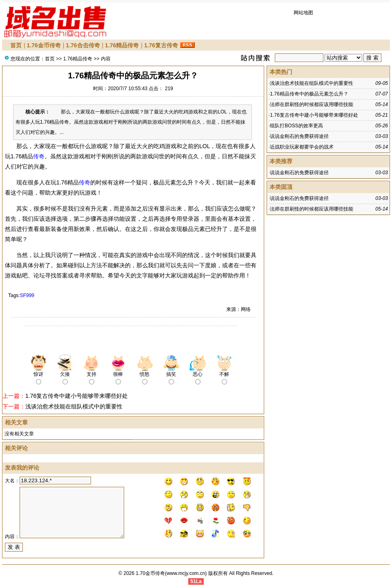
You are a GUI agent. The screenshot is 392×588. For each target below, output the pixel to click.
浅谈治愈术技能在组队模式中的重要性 (74, 406)
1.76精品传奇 (122, 45)
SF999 (27, 295)
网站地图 (303, 13)
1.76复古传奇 (161, 45)
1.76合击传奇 (83, 45)
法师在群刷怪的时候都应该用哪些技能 (312, 104)
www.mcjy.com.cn (186, 573)
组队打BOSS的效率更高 (296, 126)
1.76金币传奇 (44, 45)
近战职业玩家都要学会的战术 (302, 147)
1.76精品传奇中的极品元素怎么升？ (309, 94)
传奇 (39, 156)
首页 (16, 45)
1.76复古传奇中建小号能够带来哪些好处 (77, 396)
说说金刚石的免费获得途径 (299, 136)
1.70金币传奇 (150, 573)
